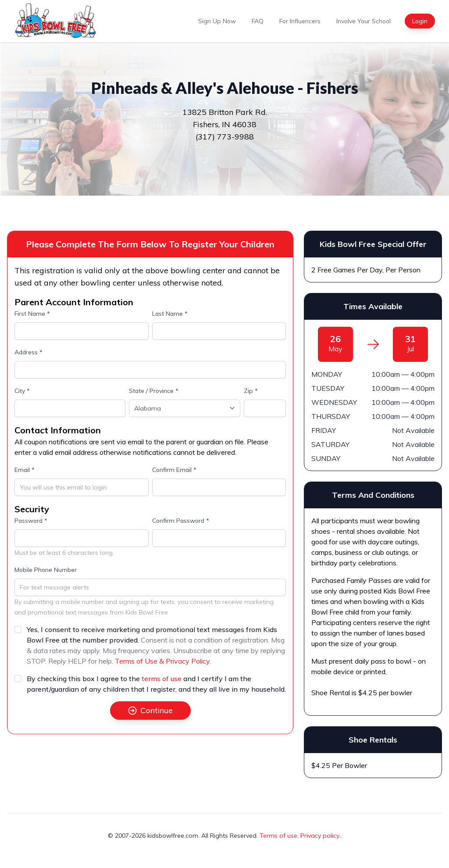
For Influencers (300, 21)
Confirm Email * (174, 470)
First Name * (32, 314)
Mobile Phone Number (46, 570)
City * (22, 391)
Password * (31, 521)
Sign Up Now (217, 21)
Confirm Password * (181, 521)
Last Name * (170, 314)
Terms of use (278, 836)
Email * (25, 470)
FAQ (258, 21)
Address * (29, 352)
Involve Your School (363, 21)
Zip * (251, 391)
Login (420, 21)
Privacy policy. (320, 836)
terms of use (162, 679)
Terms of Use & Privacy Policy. (163, 661)
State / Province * (154, 391)
